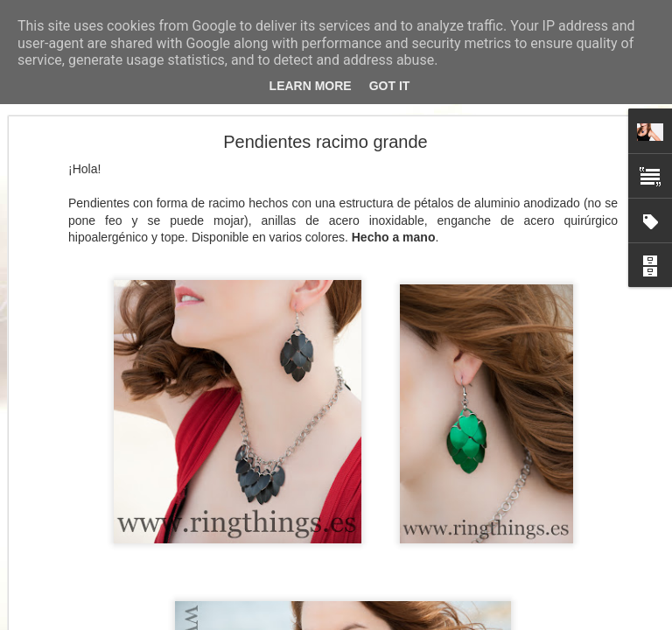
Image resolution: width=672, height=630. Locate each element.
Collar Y (61, 540)
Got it (390, 86)
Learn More (311, 86)
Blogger (404, 620)
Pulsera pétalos (79, 579)
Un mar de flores (82, 500)
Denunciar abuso (462, 620)
